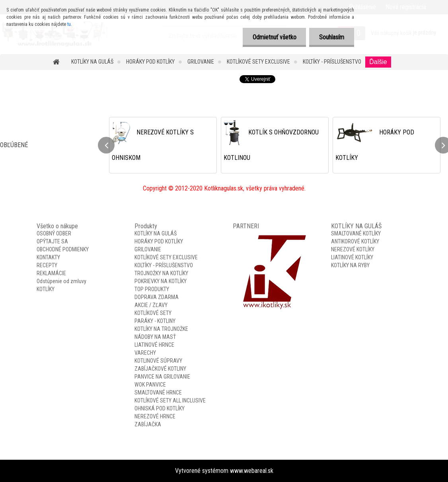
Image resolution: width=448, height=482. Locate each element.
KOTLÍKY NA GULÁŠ (92, 62)
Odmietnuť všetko (274, 37)
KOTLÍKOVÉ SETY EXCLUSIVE (258, 62)
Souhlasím (332, 37)
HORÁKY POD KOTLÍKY (150, 62)
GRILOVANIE (201, 62)
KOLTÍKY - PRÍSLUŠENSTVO (332, 62)
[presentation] (106, 145)
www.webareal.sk (252, 471)
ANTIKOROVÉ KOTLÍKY (355, 241)
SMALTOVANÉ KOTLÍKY (356, 233)
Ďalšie (378, 62)
